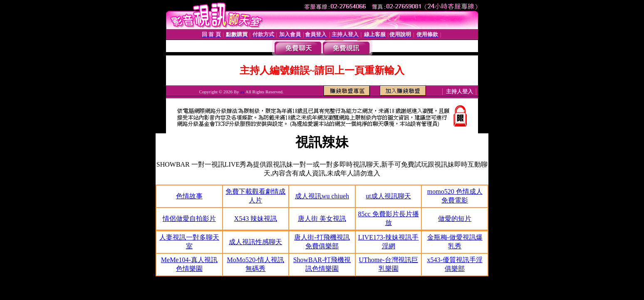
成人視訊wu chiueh (322, 196)
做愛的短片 (455, 219)
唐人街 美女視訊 (322, 219)
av (243, 92)
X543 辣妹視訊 (256, 219)
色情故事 (189, 196)
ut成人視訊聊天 (388, 196)
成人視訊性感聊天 (255, 242)
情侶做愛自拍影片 (189, 219)
